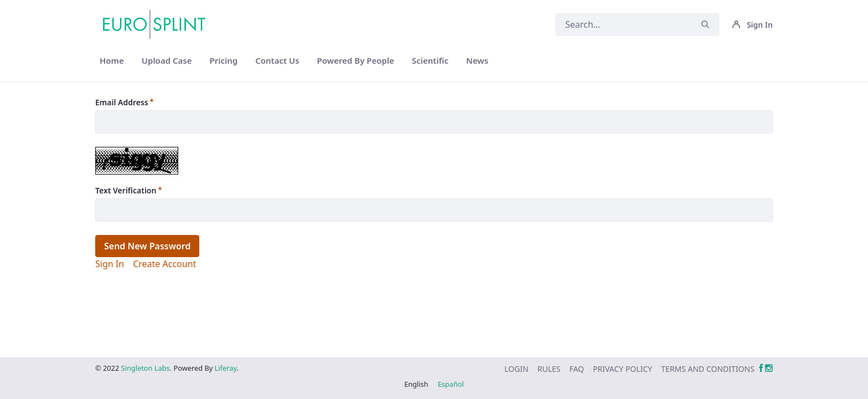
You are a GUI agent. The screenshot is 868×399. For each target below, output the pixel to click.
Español (451, 384)
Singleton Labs (146, 368)
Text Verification (128, 190)
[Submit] (705, 25)
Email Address (124, 102)
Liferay (226, 368)
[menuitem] (112, 61)
